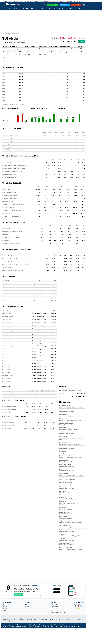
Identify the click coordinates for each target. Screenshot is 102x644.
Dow (19, 1)
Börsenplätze (6, 55)
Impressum (54, 605)
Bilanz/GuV (42, 49)
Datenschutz (54, 607)
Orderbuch (6, 58)
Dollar (71, 1)
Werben (27, 607)
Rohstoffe (57, 9)
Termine (51, 49)
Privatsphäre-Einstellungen (58, 613)
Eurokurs (13, 621)
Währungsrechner (60, 621)
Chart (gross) (17, 49)
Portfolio (80, 49)
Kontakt (5, 605)
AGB (52, 611)
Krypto (38, 9)
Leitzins (74, 621)
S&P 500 (58, 619)
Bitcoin (62, 1)
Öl (79, 1)
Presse (5, 609)
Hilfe (26, 605)
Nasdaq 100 (44, 619)
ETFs (28, 9)
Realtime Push (18, 55)
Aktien (5, 9)
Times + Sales (6, 52)
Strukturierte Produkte (67, 49)
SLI (15, 619)
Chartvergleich (18, 52)
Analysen (28, 52)
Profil (51, 52)
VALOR (4, 42)
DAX (28, 1)
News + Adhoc (29, 49)
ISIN (15, 42)
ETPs (33, 9)
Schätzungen (42, 52)
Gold (54, 1)
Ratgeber (82, 9)
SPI (11, 1)
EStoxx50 (45, 1)
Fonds (22, 9)
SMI (4, 1)
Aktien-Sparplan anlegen (70, 41)
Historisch (5, 61)
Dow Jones (36, 619)
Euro (36, 1)
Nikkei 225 (51, 619)
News (10, 9)
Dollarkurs (6, 621)
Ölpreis (69, 621)
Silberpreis (20, 621)
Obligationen (73, 9)
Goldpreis (68, 619)
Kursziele (28, 55)
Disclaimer (54, 609)
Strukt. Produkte (47, 9)
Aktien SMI (6, 619)
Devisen (65, 9)
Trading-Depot (64, 52)
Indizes (16, 9)
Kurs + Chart (6, 49)
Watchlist (80, 52)
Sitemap (6, 611)
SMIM (18, 619)
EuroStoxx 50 (29, 619)
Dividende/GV (42, 55)
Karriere (6, 607)
